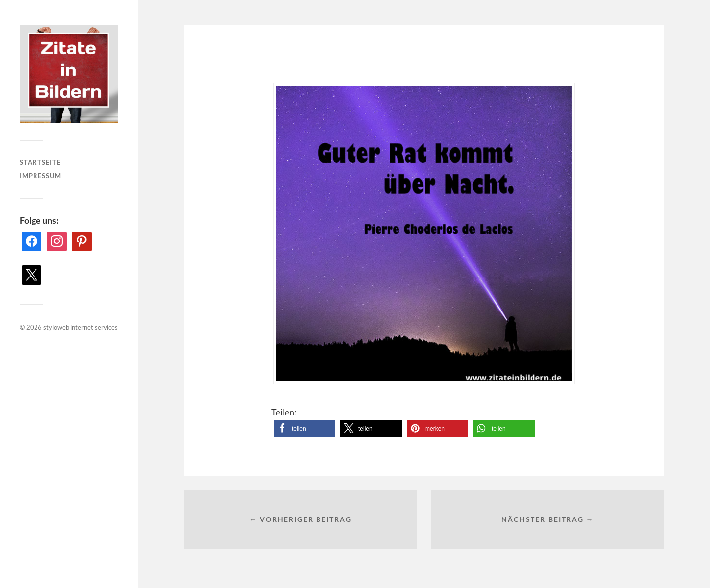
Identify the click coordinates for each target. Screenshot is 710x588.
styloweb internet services (81, 327)
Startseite (40, 162)
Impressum (40, 176)
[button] (304, 429)
